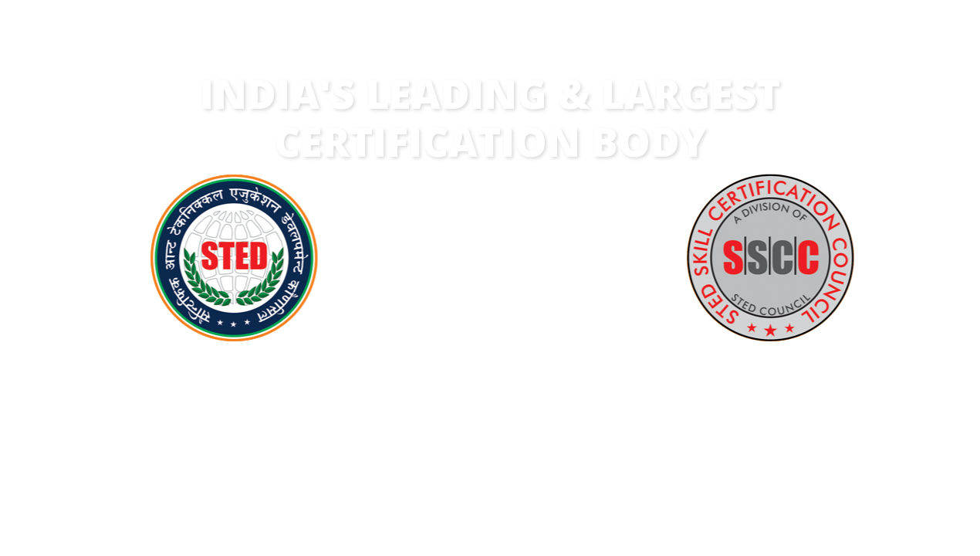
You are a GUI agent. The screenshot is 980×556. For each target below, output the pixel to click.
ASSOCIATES (492, 420)
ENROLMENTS (778, 420)
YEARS (206, 420)
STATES (635, 420)
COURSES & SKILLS (349, 420)
